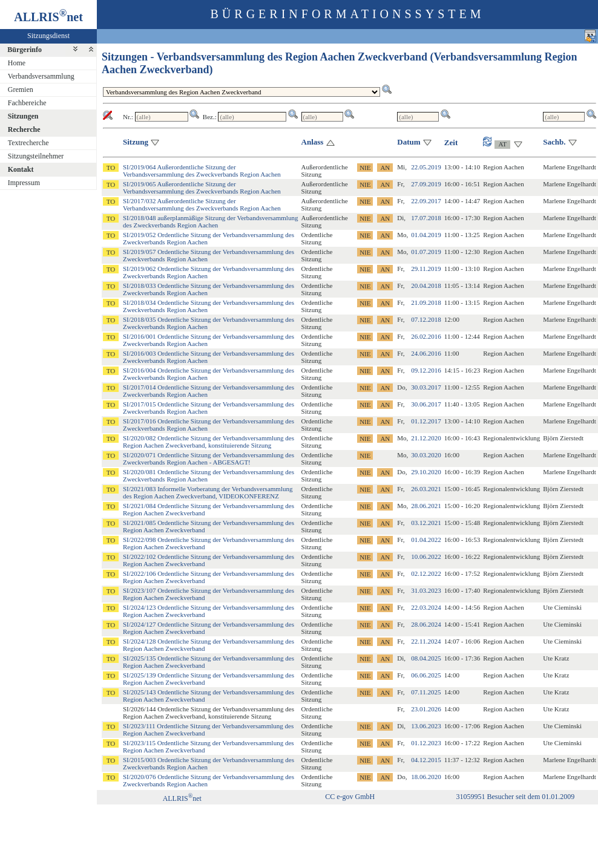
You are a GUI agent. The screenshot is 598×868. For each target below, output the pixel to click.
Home (17, 63)
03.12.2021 (426, 523)
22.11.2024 (426, 641)
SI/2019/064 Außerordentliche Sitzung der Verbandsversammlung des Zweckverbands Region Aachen (202, 171)
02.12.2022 (426, 573)
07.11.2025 (426, 692)
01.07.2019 (426, 252)
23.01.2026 (426, 709)
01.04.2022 (426, 540)
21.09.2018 (426, 302)
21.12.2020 (426, 438)
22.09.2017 (426, 201)
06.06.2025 (426, 675)
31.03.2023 (426, 590)
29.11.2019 (426, 269)
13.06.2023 (426, 726)
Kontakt (21, 169)
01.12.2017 (426, 421)
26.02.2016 (426, 336)
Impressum (24, 183)
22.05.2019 (426, 167)
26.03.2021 (426, 489)
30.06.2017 (426, 404)
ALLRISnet (182, 798)
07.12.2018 (426, 319)
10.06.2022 (426, 556)
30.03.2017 (426, 387)
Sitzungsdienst (48, 36)
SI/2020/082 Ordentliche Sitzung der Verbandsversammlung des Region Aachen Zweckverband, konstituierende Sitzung (209, 442)
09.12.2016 (426, 370)
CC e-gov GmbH (350, 797)
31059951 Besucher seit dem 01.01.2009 (515, 797)
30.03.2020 (426, 455)
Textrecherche (28, 143)
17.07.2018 (426, 218)
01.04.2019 (426, 235)
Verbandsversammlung (41, 76)
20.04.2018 (426, 286)
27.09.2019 (426, 184)
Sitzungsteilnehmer (36, 156)
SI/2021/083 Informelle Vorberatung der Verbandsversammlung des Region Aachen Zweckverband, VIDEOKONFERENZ (208, 492)
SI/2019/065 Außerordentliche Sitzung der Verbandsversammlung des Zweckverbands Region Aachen (202, 188)
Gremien (21, 90)
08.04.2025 (426, 658)
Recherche (24, 129)
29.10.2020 (426, 472)
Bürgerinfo (25, 50)
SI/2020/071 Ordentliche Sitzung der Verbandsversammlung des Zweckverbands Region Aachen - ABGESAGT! (209, 458)
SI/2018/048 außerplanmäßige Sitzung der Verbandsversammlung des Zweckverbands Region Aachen (210, 221)
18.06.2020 (426, 777)
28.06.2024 (426, 624)
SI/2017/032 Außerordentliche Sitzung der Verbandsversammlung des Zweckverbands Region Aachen (202, 204)
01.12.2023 (426, 743)
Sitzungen (23, 116)
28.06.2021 (426, 506)
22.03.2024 (426, 607)
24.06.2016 (426, 353)
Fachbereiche (27, 103)
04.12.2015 (426, 760)
